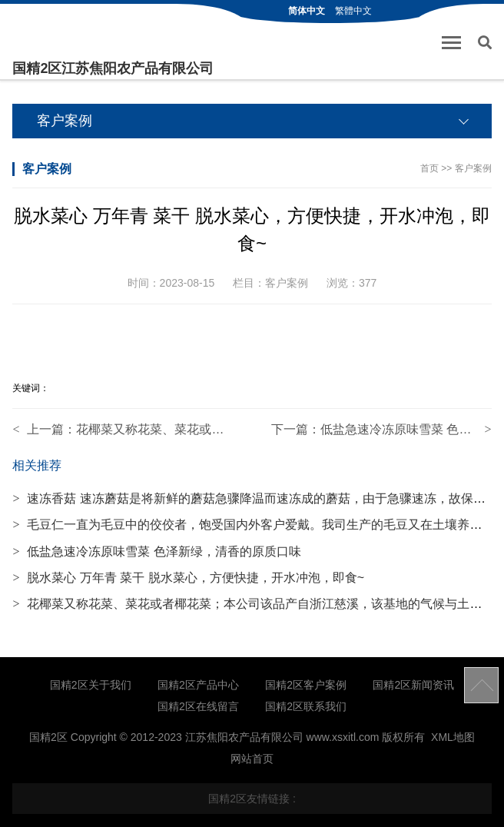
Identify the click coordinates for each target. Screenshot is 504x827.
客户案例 (473, 168)
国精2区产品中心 (198, 685)
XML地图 (453, 737)
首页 (429, 168)
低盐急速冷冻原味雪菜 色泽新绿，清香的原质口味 (156, 551)
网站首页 (252, 759)
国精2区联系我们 (306, 706)
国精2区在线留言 (198, 706)
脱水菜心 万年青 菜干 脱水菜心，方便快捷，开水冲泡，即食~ (188, 578)
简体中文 (307, 11)
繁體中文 (353, 11)
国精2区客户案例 (306, 685)
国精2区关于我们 (91, 685)
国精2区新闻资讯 (413, 685)
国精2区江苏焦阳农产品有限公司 (113, 68)
